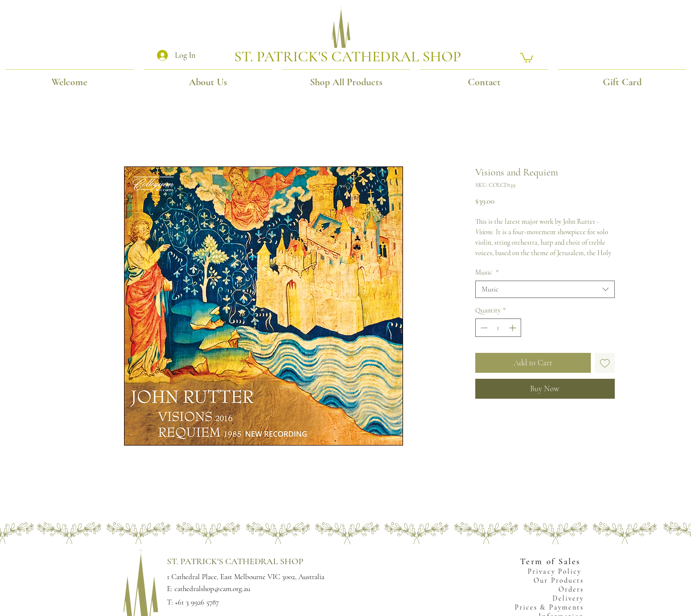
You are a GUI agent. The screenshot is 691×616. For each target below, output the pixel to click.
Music (487, 272)
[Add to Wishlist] (605, 363)
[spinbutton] (498, 328)
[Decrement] (483, 328)
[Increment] (513, 328)
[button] (527, 57)
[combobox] (545, 289)
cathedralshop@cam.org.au (212, 589)
